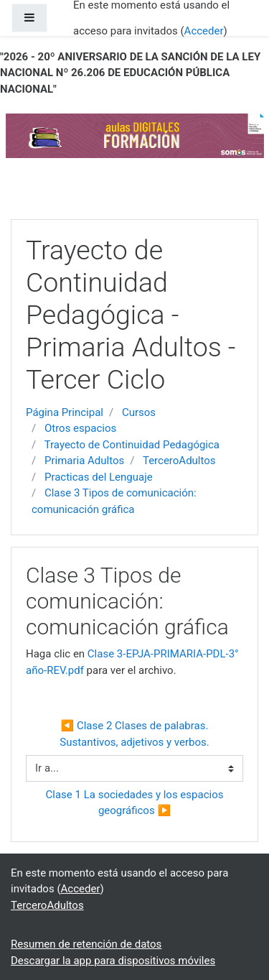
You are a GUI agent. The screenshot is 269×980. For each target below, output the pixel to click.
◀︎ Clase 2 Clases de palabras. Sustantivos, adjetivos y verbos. (135, 734)
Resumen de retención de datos (86, 944)
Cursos (139, 412)
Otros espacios (80, 428)
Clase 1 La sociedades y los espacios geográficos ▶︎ (136, 803)
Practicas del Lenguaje (99, 477)
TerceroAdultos (179, 461)
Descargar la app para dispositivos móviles (113, 961)
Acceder (204, 31)
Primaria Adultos (84, 461)
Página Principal (65, 412)
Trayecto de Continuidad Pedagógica (132, 445)
